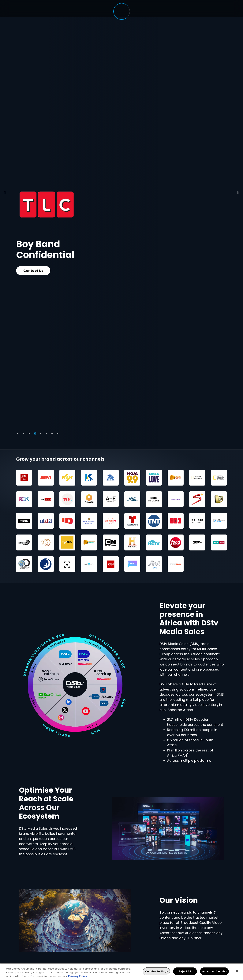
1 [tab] (18, 434)
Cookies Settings (156, 971)
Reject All (185, 971)
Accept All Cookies (214, 971)
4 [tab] (35, 434)
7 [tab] (52, 434)
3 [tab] (29, 434)
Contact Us (33, 271)
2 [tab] (24, 434)
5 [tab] (41, 434)
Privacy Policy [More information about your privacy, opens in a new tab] (78, 976)
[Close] (237, 971)
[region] (121, 972)
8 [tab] (58, 434)
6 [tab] (46, 434)
